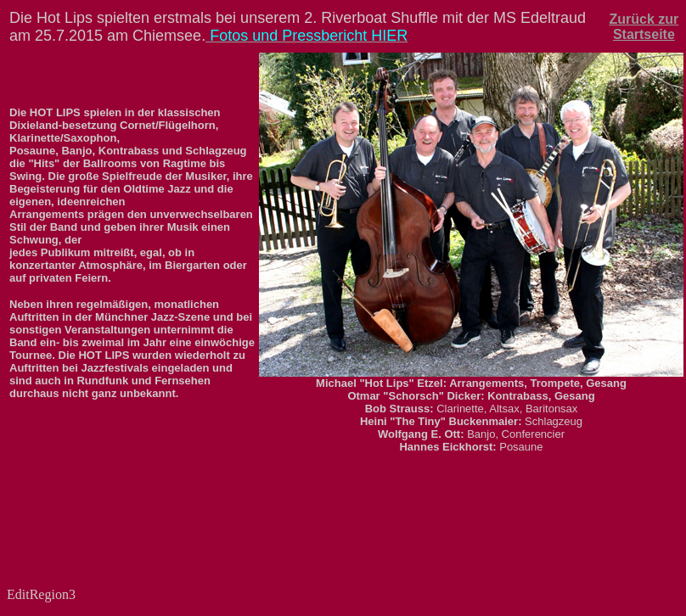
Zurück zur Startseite (644, 27)
